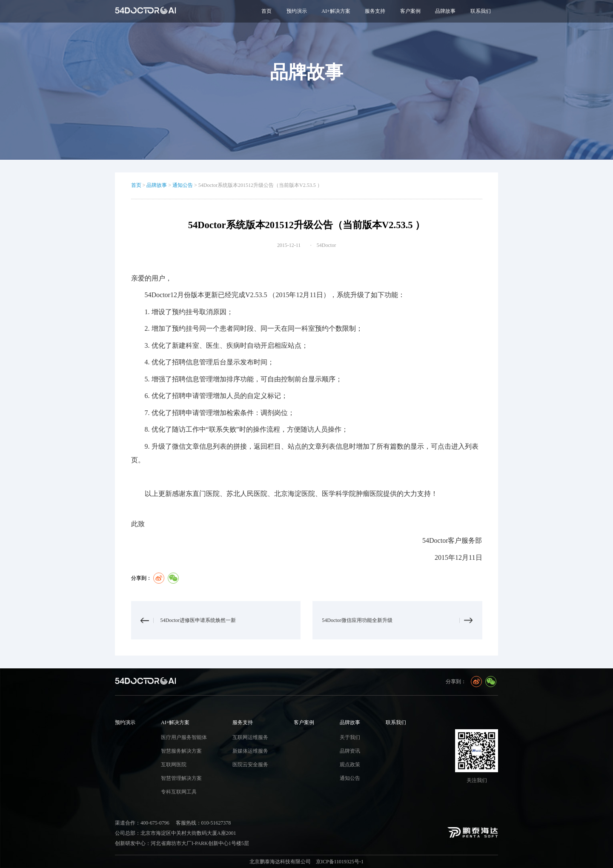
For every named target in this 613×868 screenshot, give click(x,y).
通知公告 (183, 185)
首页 (266, 11)
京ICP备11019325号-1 (340, 862)
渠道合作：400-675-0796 (142, 823)
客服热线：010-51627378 (203, 823)
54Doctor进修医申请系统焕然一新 (198, 620)
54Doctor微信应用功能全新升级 (357, 620)
